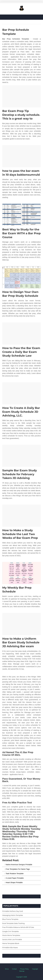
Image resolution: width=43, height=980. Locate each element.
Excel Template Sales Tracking (13, 923)
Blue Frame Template (10, 919)
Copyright (35, 969)
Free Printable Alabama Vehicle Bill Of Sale (18, 927)
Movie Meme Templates (11, 935)
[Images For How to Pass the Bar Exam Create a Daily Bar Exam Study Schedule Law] (21, 333)
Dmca (7, 969)
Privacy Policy (24, 969)
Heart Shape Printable (14, 882)
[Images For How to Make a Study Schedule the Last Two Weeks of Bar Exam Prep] (21, 516)
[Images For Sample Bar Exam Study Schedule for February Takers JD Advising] (21, 456)
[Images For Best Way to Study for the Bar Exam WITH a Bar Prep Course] (21, 215)
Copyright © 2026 (22, 977)
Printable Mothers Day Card (13, 911)
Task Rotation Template (15, 873)
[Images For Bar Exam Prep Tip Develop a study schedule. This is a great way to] (21, 96)
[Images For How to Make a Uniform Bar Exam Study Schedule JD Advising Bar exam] (21, 624)
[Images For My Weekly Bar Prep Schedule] (21, 573)
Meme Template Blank (11, 943)
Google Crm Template (10, 931)
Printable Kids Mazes (10, 947)
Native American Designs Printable (19, 865)
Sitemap (22, 971)
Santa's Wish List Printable (12, 939)
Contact (14, 969)
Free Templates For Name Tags (18, 869)
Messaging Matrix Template (13, 915)
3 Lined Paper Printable (15, 878)
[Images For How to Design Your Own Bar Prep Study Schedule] (21, 277)
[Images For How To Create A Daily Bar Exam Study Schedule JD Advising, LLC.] (21, 393)
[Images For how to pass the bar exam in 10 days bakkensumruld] (21, 156)
